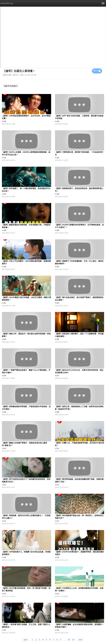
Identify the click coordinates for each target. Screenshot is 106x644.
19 (73, 640)
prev (26, 640)
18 (69, 640)
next (80, 640)
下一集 (97, 71)
